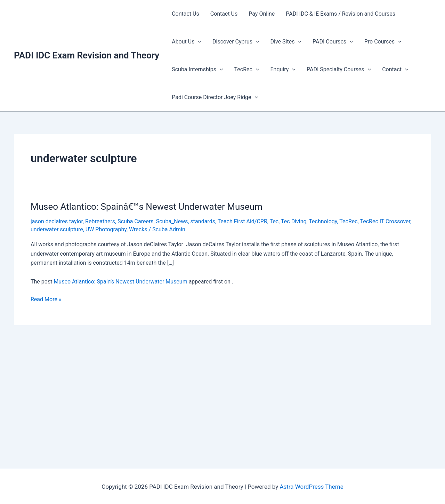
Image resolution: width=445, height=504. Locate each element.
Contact (395, 70)
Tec (274, 221)
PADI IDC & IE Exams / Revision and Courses (341, 14)
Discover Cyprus (236, 42)
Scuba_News (172, 221)
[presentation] (198, 42)
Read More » (46, 299)
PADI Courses (333, 42)
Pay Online (262, 14)
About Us (187, 42)
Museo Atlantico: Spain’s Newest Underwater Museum (120, 282)
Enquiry (283, 70)
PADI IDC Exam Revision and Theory (87, 55)
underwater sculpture (57, 229)
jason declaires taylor (57, 221)
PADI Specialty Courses (339, 70)
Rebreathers (100, 221)
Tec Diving (294, 221)
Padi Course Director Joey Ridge (215, 97)
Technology (323, 221)
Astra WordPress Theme (311, 487)
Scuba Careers (135, 221)
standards (203, 221)
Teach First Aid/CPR (242, 221)
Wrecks (138, 229)
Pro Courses (383, 42)
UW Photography (106, 229)
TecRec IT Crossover (385, 221)
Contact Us (185, 14)
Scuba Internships (197, 70)
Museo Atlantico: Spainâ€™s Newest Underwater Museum (147, 207)
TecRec (247, 70)
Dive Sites (286, 42)
